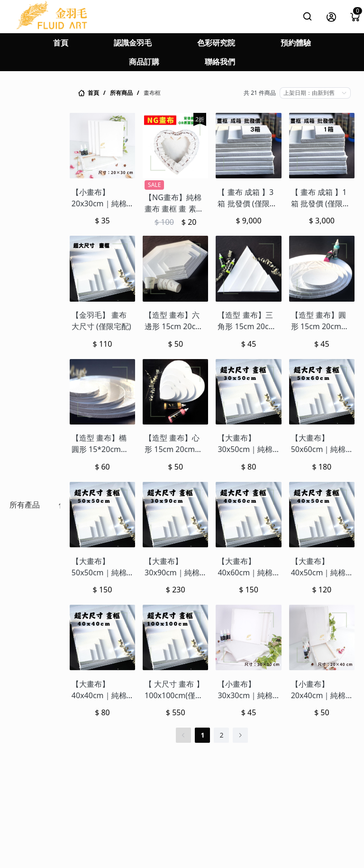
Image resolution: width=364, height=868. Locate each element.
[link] (88, 93)
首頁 (61, 43)
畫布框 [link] (152, 93)
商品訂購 (144, 62)
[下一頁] (240, 735)
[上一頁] (183, 735)
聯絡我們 (220, 62)
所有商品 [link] (121, 93)
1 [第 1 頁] (202, 735)
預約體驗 (296, 43)
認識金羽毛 (133, 43)
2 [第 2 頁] (221, 735)
